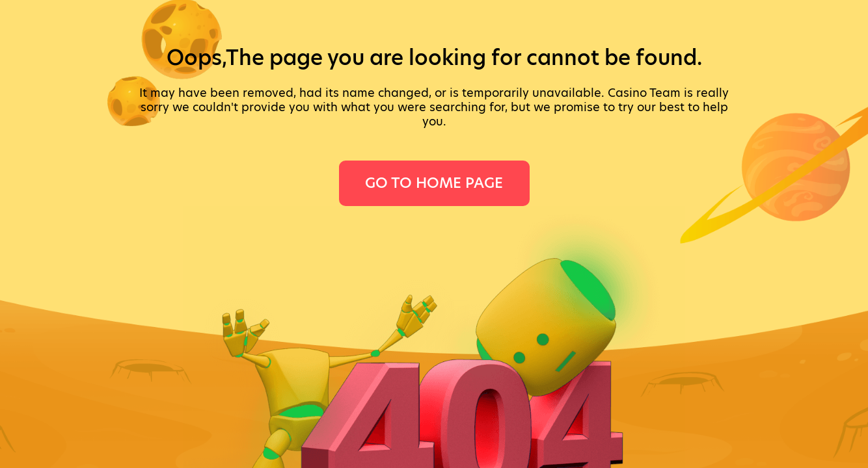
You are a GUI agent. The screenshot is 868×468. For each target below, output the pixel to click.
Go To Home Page (434, 183)
